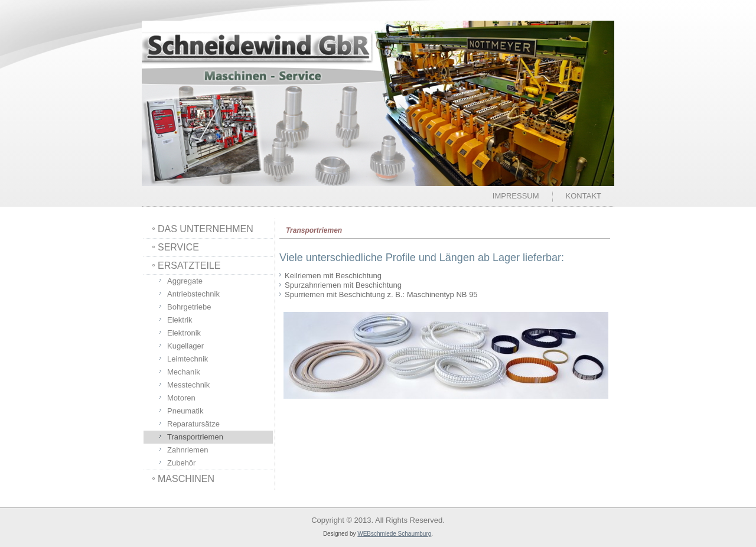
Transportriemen (195, 437)
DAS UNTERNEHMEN (206, 229)
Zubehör (181, 463)
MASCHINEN (186, 479)
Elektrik (180, 320)
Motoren (181, 398)
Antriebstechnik (193, 294)
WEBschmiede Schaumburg (394, 534)
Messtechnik (188, 385)
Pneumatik (185, 411)
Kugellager (185, 346)
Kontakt (584, 196)
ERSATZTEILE (189, 266)
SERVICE (178, 247)
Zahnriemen (188, 450)
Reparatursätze (193, 424)
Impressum (516, 196)
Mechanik (184, 372)
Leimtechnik (188, 359)
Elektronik (184, 333)
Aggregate (185, 281)
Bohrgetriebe (189, 307)
